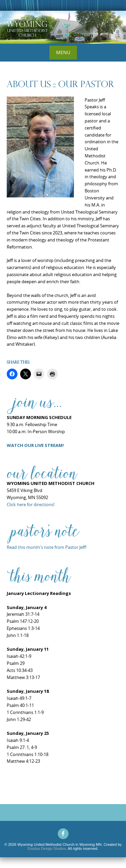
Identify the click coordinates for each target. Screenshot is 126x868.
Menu (63, 52)
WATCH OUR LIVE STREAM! (35, 445)
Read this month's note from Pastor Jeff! (47, 547)
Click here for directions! (31, 504)
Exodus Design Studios (47, 848)
